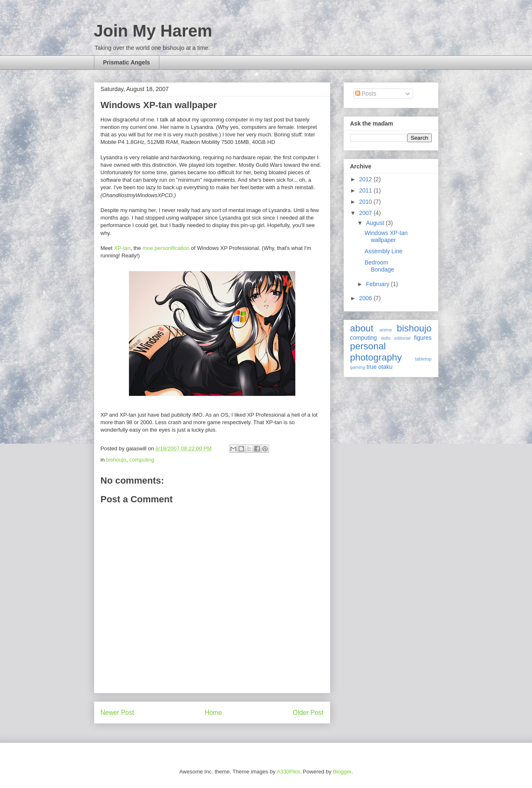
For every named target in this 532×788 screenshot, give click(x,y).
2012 (366, 179)
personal (368, 346)
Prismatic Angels (127, 62)
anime (386, 330)
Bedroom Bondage (379, 266)
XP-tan (122, 248)
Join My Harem (153, 31)
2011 (366, 190)
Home (213, 713)
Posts (366, 94)
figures (423, 338)
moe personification (166, 248)
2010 (366, 202)
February (379, 284)
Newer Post (118, 713)
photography (376, 357)
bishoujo (116, 460)
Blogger (342, 772)
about (362, 328)
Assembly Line (383, 251)
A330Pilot (288, 772)
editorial (402, 338)
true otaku (379, 367)
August (376, 223)
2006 (366, 298)
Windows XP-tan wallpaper (159, 105)
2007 (366, 213)
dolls (386, 338)
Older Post (308, 713)
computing (142, 460)
